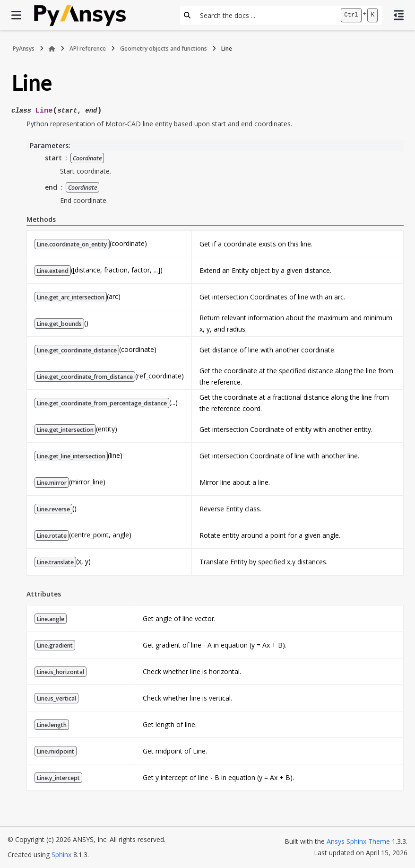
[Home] (52, 49)
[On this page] (399, 15)
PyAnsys (24, 48)
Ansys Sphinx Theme (358, 841)
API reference (88, 48)
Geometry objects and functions (164, 48)
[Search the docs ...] (265, 15)
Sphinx (61, 855)
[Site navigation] (16, 15)
